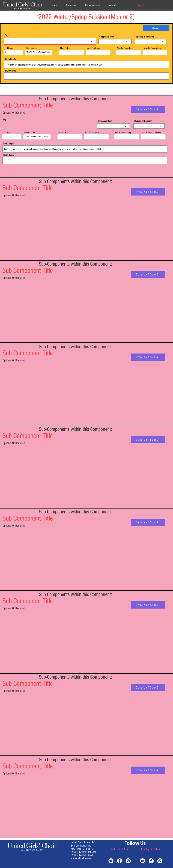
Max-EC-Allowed (94, 48)
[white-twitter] (111, 861)
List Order (9, 48)
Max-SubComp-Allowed (153, 48)
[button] (112, 5)
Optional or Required (145, 37)
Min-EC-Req (65, 48)
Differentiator (32, 48)
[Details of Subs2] (148, 109)
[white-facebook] (120, 861)
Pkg (6, 35)
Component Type (107, 37)
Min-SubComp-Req (125, 48)
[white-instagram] (128, 861)
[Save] (156, 28)
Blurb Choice (11, 71)
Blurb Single (10, 59)
